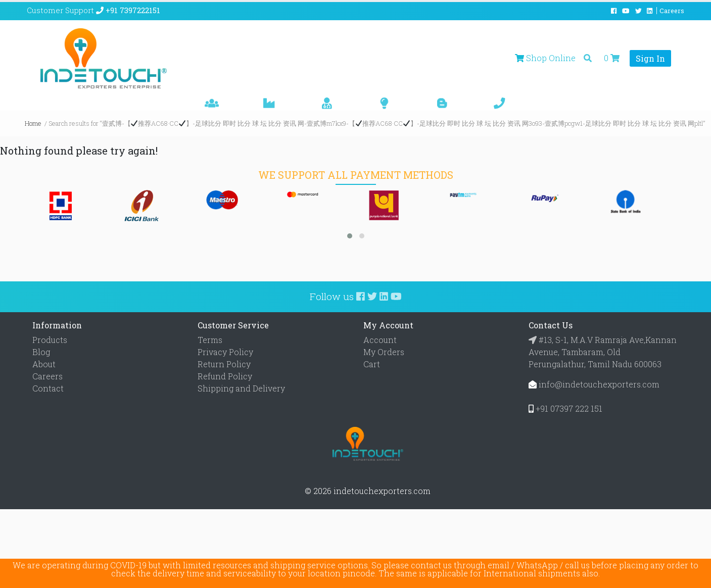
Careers (48, 376)
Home (33, 123)
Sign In (650, 58)
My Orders (384, 352)
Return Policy (224, 364)
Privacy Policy (225, 352)
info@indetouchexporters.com (599, 384)
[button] (350, 236)
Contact (48, 388)
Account (380, 340)
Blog (41, 352)
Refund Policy (225, 376)
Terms (210, 340)
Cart (372, 364)
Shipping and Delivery (241, 388)
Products (50, 340)
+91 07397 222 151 (569, 408)
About (44, 364)
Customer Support (93, 10)
